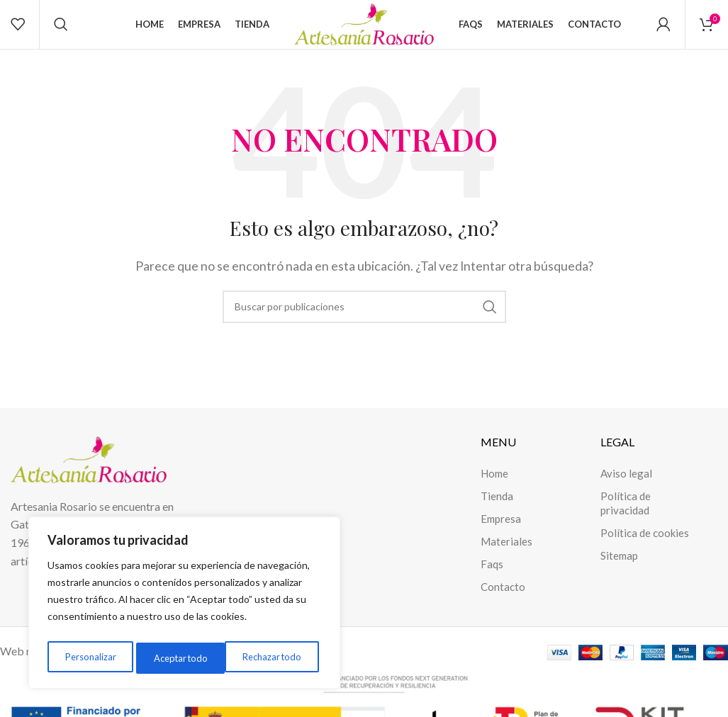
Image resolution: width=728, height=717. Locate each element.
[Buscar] (61, 32)
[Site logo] (364, 30)
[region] (184, 606)
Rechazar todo (181, 658)
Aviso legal (626, 488)
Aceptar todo (277, 658)
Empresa (501, 533)
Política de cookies (645, 548)
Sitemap (619, 570)
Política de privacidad (626, 518)
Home (494, 488)
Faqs (492, 579)
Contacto (503, 602)
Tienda (497, 511)
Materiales (506, 556)
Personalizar (89, 658)
